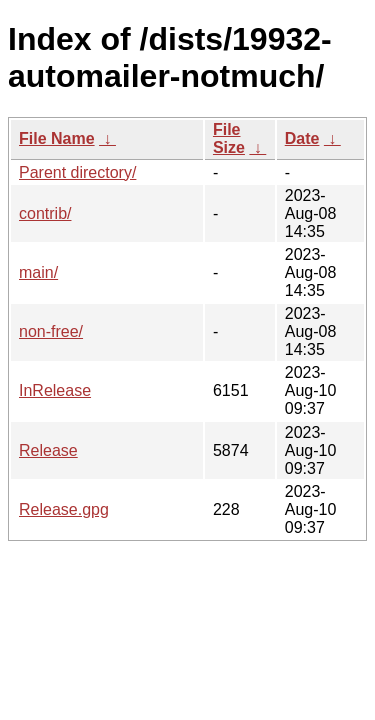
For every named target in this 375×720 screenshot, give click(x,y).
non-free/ (51, 331)
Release (48, 450)
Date (302, 138)
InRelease (55, 390)
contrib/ (45, 213)
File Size (229, 138)
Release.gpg (64, 509)
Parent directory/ (77, 172)
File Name (57, 138)
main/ (38, 272)
